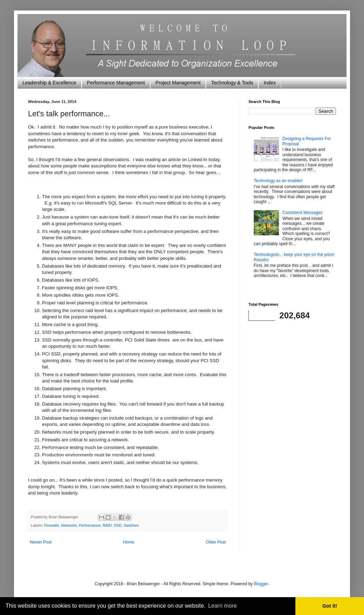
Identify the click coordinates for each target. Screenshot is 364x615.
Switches (131, 525)
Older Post (216, 542)
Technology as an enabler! (278, 181)
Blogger (261, 584)
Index (269, 83)
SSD (118, 525)
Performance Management (116, 83)
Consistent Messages (303, 213)
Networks (69, 525)
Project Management (178, 83)
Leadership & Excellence (49, 83)
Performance (90, 525)
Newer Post (41, 542)
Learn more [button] (223, 606)
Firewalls (52, 525)
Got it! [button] (330, 606)
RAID (107, 525)
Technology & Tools (232, 83)
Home (129, 542)
